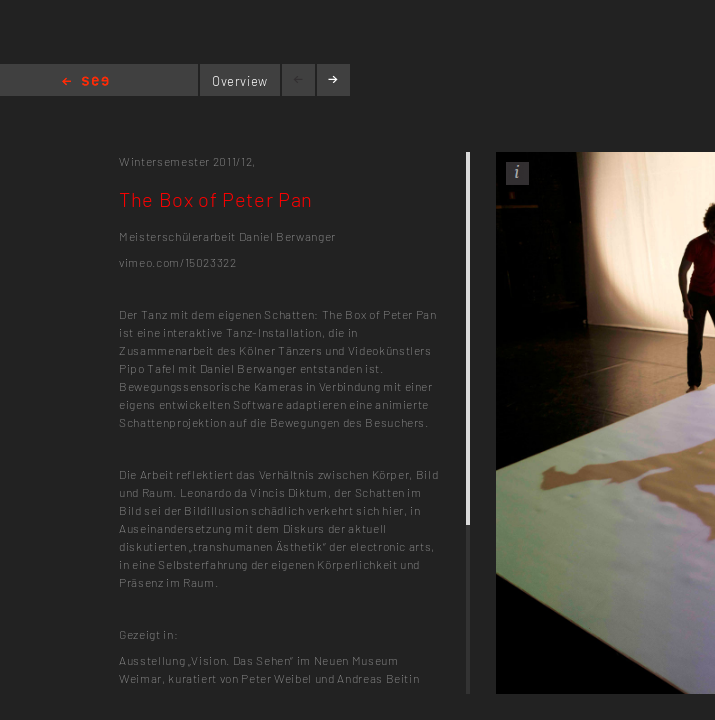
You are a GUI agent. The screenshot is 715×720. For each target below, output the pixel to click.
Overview (240, 81)
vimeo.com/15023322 (178, 262)
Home (85, 82)
